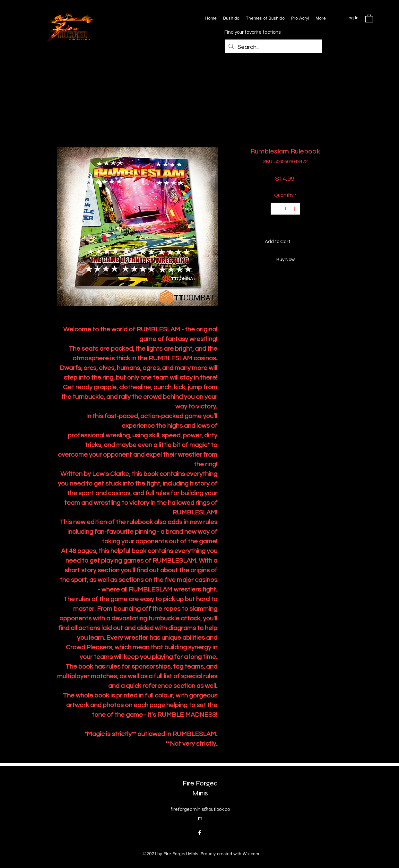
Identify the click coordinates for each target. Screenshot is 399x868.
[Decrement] (276, 209)
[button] (369, 18)
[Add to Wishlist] (336, 242)
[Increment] (295, 209)
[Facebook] (200, 833)
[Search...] (273, 47)
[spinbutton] (286, 209)
